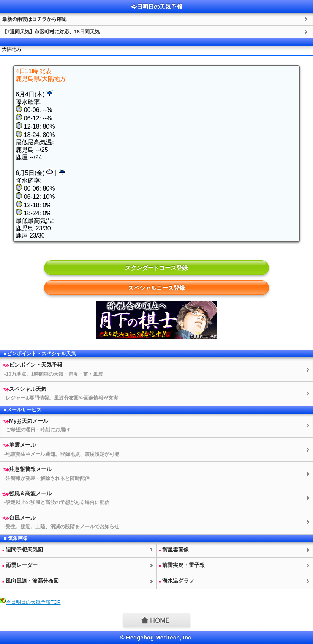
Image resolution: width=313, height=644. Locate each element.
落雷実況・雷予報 (182, 565)
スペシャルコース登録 (156, 288)
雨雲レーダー (20, 565)
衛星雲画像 (174, 550)
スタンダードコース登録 (156, 268)
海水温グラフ (176, 581)
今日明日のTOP (33, 602)
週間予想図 (23, 550)
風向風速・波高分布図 (31, 581)
